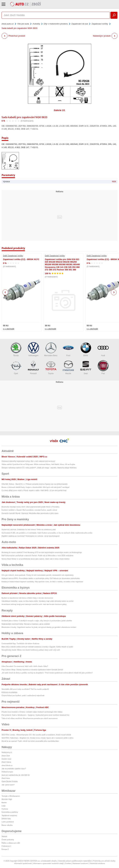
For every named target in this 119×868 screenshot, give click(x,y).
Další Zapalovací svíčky (13, 256)
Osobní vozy (6, 759)
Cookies (68, 863)
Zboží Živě (6, 756)
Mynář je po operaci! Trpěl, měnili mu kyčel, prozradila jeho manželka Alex (30, 741)
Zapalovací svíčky (100, 24)
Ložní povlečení (8, 822)
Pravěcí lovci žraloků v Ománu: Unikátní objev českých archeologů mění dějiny (32, 712)
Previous (5, 292)
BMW (86, 349)
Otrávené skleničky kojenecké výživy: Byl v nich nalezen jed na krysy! (28, 461)
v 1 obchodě (9, 329)
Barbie (4, 803)
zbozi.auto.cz (8, 24)
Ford (68, 349)
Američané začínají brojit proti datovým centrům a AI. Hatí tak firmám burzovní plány (34, 604)
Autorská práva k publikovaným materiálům (75, 861)
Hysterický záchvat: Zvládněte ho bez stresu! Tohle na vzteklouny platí (29, 529)
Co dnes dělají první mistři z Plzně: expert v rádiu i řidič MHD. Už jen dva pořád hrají (34, 490)
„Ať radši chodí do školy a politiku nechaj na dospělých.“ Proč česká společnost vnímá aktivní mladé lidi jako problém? (47, 673)
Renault (33, 367)
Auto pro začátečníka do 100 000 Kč (16, 775)
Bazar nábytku (7, 825)
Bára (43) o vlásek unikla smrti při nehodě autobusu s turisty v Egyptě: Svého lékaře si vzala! (37, 647)
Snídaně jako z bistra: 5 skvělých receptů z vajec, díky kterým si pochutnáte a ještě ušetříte (37, 621)
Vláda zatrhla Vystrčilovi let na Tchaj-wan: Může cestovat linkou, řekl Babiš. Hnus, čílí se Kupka (38, 464)
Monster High (7, 799)
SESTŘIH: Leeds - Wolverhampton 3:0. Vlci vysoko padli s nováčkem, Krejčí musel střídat (36, 735)
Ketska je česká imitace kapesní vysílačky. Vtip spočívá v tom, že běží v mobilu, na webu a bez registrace (42, 582)
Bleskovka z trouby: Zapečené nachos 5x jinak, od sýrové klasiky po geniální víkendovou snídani (39, 627)
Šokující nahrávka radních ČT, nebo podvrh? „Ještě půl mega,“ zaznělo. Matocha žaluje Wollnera (39, 468)
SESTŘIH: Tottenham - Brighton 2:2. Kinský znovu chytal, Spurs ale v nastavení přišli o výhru (37, 738)
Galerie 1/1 (59, 110)
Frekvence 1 (6, 846)
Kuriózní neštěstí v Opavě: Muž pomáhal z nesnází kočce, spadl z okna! (29, 510)
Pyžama (5, 809)
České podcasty (8, 840)
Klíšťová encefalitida (9, 692)
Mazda (68, 367)
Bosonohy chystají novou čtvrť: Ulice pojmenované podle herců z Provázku (31, 507)
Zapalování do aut (80, 24)
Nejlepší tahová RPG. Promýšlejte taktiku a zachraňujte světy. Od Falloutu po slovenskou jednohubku (41, 578)
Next (114, 292)
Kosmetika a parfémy (10, 812)
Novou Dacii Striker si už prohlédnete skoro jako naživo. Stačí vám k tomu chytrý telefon (36, 559)
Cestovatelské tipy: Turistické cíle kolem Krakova (20, 644)
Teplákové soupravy (9, 815)
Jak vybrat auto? (8, 785)
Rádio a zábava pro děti (11, 843)
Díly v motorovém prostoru (56, 24)
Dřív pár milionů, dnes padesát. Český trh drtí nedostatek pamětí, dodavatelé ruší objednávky (38, 575)
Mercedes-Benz (51, 349)
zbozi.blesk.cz (7, 765)
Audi (103, 349)
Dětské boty (6, 819)
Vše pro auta (23, 24)
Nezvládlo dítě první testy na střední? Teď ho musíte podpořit (25, 689)
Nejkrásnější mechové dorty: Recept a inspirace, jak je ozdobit (26, 624)
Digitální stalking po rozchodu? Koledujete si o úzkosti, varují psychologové (31, 536)
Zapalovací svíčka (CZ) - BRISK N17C (21, 259)
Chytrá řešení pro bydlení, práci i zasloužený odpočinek (23, 695)
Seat (86, 367)
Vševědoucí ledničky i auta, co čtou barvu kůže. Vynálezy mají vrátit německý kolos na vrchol (37, 601)
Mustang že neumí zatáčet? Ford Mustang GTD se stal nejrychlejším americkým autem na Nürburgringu (42, 552)
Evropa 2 (5, 849)
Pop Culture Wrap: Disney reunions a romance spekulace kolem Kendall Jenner (32, 670)
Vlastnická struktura (97, 863)
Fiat (103, 367)
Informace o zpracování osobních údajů (48, 863)
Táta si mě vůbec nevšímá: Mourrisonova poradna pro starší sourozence (30, 718)
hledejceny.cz (7, 752)
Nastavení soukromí (80, 863)
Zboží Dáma (6, 762)
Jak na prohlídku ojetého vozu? (14, 769)
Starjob (4, 836)
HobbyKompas (7, 772)
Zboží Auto (6, 778)
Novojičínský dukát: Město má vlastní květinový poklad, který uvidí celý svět (31, 650)
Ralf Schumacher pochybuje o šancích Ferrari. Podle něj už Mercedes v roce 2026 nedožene (37, 556)
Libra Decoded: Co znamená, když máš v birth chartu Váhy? (25, 666)
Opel (16, 367)
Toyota (51, 367)
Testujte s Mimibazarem (11, 796)
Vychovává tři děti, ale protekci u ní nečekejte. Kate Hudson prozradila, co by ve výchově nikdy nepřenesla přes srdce (47, 533)
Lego (3, 806)
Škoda (16, 349)
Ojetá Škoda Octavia (10, 781)
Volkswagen (33, 349)
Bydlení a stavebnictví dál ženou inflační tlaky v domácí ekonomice (27, 598)
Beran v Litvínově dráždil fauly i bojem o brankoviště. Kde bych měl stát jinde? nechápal (35, 487)
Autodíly (36, 24)
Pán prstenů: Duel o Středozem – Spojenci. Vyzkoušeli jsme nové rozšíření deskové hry (35, 715)
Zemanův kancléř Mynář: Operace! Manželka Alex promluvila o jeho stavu (30, 513)
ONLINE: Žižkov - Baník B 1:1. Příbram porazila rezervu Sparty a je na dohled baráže (35, 484)
